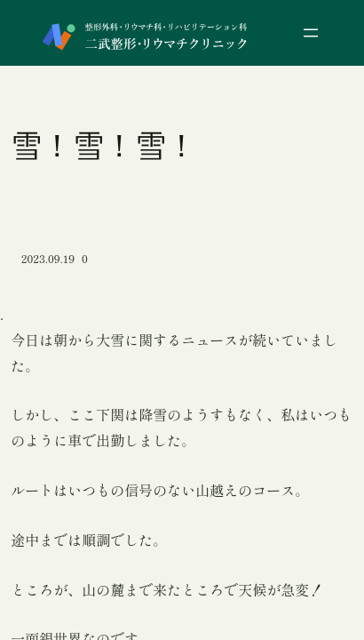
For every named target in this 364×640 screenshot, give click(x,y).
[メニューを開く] (311, 33)
